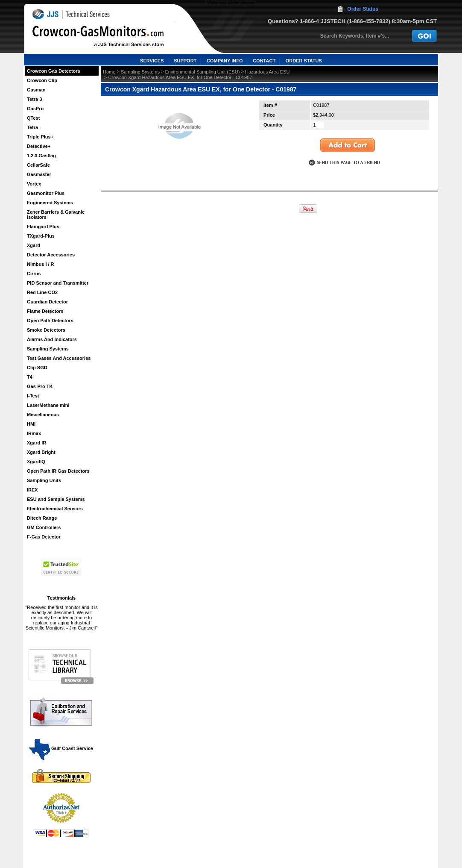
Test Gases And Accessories (59, 358)
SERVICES (152, 61)
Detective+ (39, 146)
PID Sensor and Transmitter (58, 283)
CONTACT (264, 61)
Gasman (36, 90)
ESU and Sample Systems (56, 499)
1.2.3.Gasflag (41, 156)
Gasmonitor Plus (46, 193)
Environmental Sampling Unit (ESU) (203, 72)
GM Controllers (44, 527)
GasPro (35, 109)
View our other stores (231, 3)
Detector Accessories (51, 255)
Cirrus (34, 274)
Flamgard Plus (43, 227)
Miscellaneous (43, 415)
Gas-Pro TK (40, 386)
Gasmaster (39, 174)
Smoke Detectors (46, 330)
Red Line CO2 (42, 292)
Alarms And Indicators (52, 339)
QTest (33, 118)
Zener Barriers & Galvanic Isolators (56, 215)
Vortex (34, 184)
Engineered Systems (50, 203)
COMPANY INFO (225, 61)
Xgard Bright (41, 452)
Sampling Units (44, 480)
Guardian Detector (47, 302)
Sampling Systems (48, 349)
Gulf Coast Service (61, 748)
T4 (30, 377)
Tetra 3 (34, 99)
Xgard (34, 245)
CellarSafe (38, 165)
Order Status (363, 9)
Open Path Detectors (50, 321)
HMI (31, 424)
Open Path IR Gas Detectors (58, 471)
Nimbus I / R (41, 264)
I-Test (33, 396)
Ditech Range (42, 518)
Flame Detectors (45, 311)
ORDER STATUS (304, 61)
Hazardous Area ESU (268, 72)
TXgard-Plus (41, 236)
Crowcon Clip (42, 80)
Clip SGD (37, 368)
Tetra (32, 127)
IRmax (34, 433)
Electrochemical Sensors (55, 509)
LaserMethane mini (48, 405)
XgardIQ (36, 462)
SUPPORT (185, 61)
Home (109, 72)
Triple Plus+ (40, 137)
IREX (32, 490)
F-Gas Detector (44, 537)
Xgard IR (37, 443)
